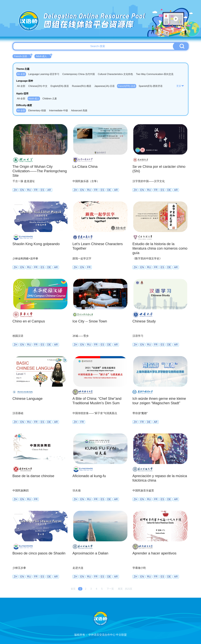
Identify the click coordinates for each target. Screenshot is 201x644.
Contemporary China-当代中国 (79, 74)
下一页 (110, 589)
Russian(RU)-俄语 (82, 86)
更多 (180, 86)
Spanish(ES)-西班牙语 (150, 86)
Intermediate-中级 (58, 110)
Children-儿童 (50, 99)
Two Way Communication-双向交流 (155, 74)
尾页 (120, 589)
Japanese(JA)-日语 (104, 86)
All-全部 (21, 74)
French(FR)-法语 (127, 86)
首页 (73, 589)
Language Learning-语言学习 (44, 74)
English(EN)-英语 (60, 86)
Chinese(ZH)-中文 (38, 86)
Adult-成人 (44, 56)
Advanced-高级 (79, 110)
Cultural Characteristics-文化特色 (115, 74)
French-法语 (23, 56)
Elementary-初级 (37, 110)
